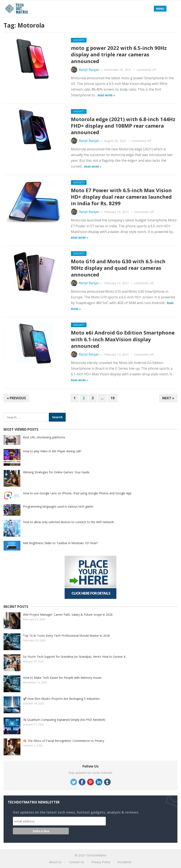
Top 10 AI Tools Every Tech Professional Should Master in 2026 (66, 636)
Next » (168, 398)
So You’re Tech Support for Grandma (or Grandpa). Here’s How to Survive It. (75, 657)
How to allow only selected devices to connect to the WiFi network (68, 522)
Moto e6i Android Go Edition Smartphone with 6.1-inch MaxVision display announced (123, 339)
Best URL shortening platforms (44, 437)
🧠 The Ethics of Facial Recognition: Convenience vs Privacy (64, 741)
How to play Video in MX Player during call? (52, 451)
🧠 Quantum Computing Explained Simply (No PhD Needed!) (64, 720)
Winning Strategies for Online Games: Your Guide (56, 472)
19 (113, 398)
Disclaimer (125, 862)
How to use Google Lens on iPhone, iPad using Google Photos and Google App (77, 493)
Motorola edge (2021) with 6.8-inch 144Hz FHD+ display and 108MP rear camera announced (123, 126)
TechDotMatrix (96, 855)
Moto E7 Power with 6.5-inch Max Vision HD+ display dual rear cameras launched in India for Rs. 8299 (121, 197)
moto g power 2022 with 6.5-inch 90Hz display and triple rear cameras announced (119, 54)
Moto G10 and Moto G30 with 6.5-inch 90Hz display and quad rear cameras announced (118, 268)
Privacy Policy (101, 862)
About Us (55, 862)
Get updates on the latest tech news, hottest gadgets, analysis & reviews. (76, 812)
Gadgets (79, 40)
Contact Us (77, 862)
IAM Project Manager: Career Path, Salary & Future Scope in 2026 (68, 615)
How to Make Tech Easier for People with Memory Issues (62, 678)
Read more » (106, 95)
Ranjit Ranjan (89, 70)
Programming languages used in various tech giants (58, 506)
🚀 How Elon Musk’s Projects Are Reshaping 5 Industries (61, 699)
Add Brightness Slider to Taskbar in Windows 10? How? (60, 543)
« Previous (16, 398)
